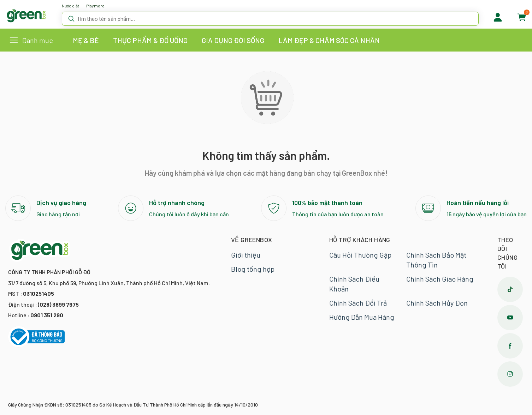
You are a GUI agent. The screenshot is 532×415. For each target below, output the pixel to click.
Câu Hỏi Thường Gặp (360, 255)
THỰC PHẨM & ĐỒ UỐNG (150, 40)
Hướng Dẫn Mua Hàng (362, 317)
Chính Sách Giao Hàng (440, 279)
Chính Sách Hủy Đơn (437, 303)
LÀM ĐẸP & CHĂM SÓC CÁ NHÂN (329, 40)
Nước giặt (70, 6)
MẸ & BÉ (86, 40)
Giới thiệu (246, 255)
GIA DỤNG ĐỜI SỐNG (233, 40)
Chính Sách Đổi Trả (358, 303)
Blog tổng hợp (253, 269)
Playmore (95, 6)
